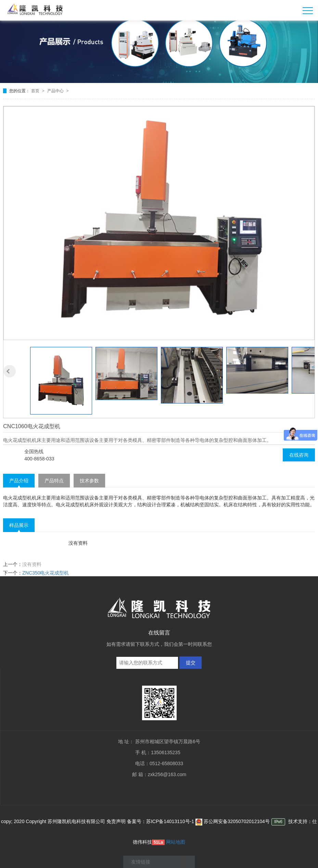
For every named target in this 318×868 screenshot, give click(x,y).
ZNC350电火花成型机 (46, 573)
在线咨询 (299, 455)
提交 (191, 663)
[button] (10, 371)
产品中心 (56, 91)
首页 (36, 91)
